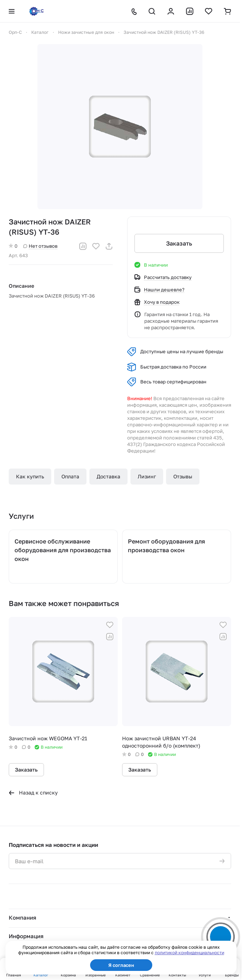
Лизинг (147, 476)
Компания (23, 917)
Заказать (179, 243)
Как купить (30, 476)
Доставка (108, 476)
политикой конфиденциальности (189, 953)
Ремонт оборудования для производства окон (166, 546)
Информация (26, 936)
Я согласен (121, 965)
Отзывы (183, 476)
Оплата (70, 476)
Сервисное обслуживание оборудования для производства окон (63, 550)
